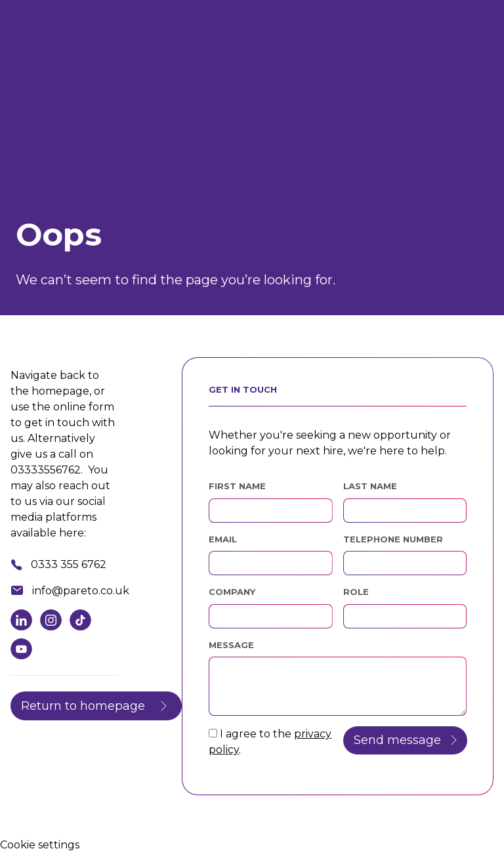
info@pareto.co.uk (81, 591)
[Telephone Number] (405, 563)
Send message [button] (397, 740)
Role (356, 592)
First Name (237, 486)
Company (232, 592)
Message (231, 645)
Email (223, 539)
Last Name (370, 486)
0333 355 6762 (69, 564)
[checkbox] (213, 733)
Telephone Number (405, 539)
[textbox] (270, 511)
